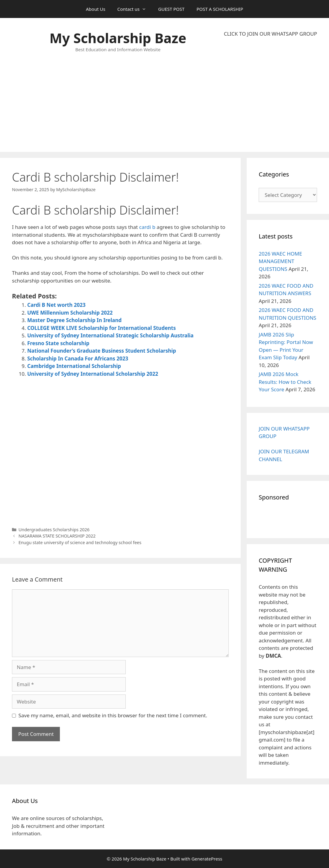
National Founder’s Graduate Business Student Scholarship (102, 351)
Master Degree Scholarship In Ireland (74, 320)
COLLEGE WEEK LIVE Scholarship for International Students (101, 328)
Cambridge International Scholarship (74, 366)
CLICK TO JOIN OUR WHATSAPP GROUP (270, 34)
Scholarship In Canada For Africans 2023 (78, 358)
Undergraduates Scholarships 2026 (54, 530)
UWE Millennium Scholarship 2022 (70, 313)
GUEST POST (171, 9)
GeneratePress (207, 859)
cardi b (147, 227)
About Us (96, 9)
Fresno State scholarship (58, 343)
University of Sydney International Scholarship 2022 (93, 374)
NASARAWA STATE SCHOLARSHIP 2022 (57, 536)
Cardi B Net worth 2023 (56, 305)
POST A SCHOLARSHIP (220, 9)
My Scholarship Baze (118, 38)
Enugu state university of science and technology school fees (80, 542)
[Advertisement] (270, 95)
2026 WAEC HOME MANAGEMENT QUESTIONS (280, 261)
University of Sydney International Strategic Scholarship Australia (110, 335)
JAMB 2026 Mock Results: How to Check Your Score (285, 382)
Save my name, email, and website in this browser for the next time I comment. (113, 715)
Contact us (135, 9)
